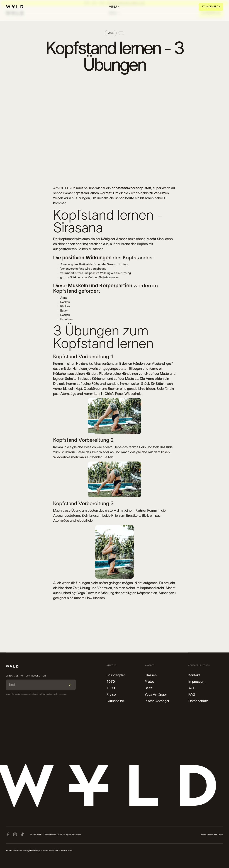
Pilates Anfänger (157, 701)
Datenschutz (198, 701)
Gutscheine (115, 701)
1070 (111, 682)
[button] (115, 7)
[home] (15, 7)
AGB (192, 688)
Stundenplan (116, 675)
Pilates (149, 682)
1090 (111, 688)
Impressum (197, 682)
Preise (111, 695)
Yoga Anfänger (156, 695)
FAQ (192, 695)
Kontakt (194, 675)
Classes (151, 675)
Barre (148, 688)
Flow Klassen (95, 598)
